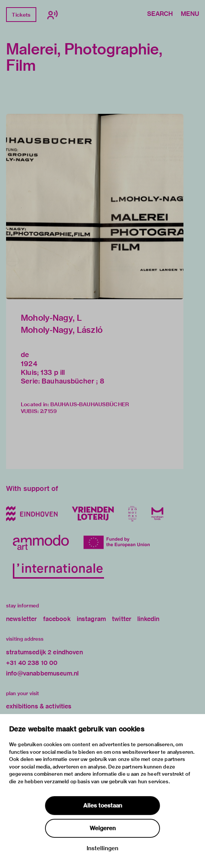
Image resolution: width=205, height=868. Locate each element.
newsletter (22, 619)
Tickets (21, 15)
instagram (91, 619)
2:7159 (48, 411)
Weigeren (103, 828)
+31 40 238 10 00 (32, 663)
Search (160, 14)
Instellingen (102, 848)
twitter (122, 619)
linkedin (148, 619)
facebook (57, 619)
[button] (95, 207)
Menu (190, 14)
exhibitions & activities (39, 706)
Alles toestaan (103, 806)
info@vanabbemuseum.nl (42, 673)
